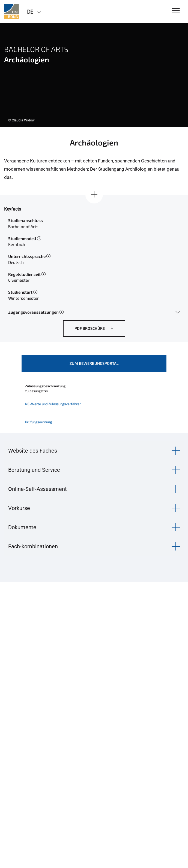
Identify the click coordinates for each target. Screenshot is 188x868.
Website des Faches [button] (33, 451)
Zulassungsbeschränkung (45, 386)
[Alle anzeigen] (94, 195)
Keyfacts (13, 209)
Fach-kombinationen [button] (33, 546)
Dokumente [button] (22, 527)
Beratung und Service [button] (34, 470)
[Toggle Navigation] (176, 11)
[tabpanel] (94, 75)
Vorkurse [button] (19, 508)
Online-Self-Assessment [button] (38, 489)
